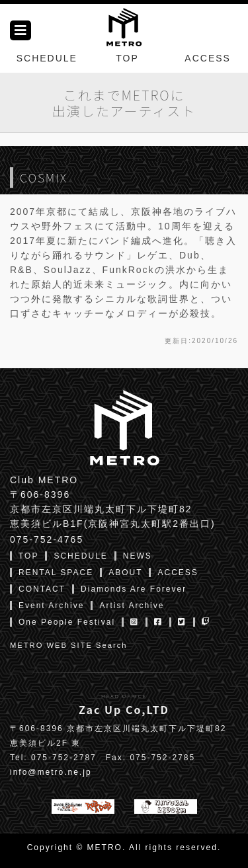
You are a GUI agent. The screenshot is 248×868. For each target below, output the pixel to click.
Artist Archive (132, 606)
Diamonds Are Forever (134, 589)
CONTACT (42, 589)
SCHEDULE (47, 58)
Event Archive (51, 606)
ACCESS (208, 58)
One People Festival (67, 622)
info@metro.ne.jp (51, 772)
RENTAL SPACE (56, 572)
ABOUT (125, 572)
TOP (127, 58)
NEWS (138, 556)
